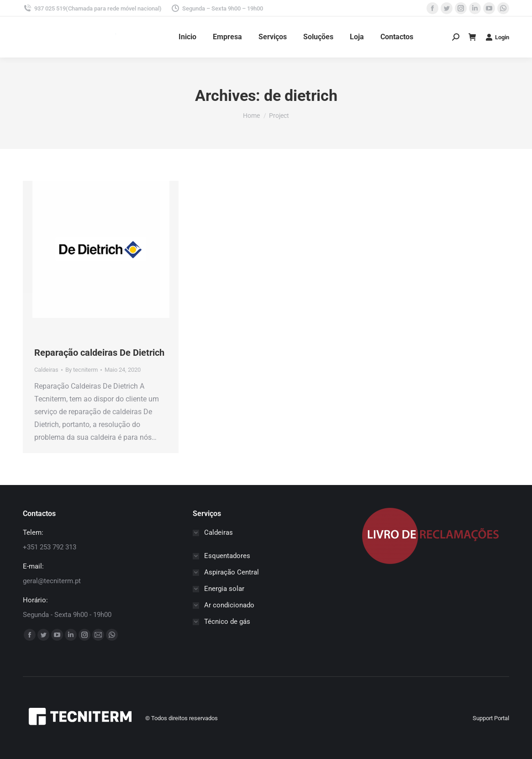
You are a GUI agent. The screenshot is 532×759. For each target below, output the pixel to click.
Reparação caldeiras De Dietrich (99, 353)
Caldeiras (46, 370)
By (82, 370)
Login (497, 37)
